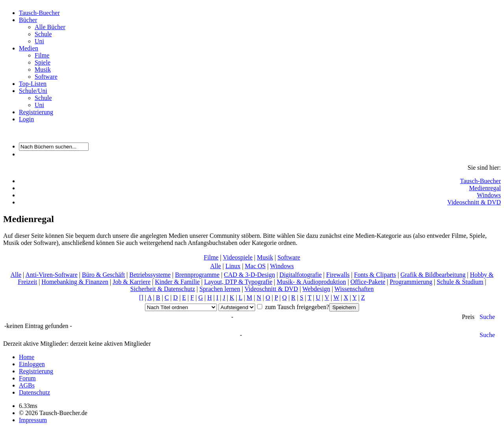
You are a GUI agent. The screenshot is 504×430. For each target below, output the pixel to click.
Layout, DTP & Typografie (238, 282)
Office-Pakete (368, 282)
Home (27, 357)
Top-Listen (33, 84)
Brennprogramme (197, 275)
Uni (39, 41)
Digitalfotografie (301, 275)
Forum (27, 378)
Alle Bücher (50, 27)
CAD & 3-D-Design (250, 275)
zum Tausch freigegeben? (296, 307)
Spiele (43, 62)
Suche (487, 317)
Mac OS (255, 266)
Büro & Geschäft (103, 275)
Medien (29, 48)
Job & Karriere (132, 282)
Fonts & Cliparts (375, 275)
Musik (43, 70)
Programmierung (411, 282)
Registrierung (36, 112)
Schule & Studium (460, 282)
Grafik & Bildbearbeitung (433, 275)
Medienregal (485, 188)
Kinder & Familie (177, 282)
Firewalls (338, 275)
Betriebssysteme (150, 275)
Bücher (28, 20)
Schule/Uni (33, 91)
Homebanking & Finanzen (75, 282)
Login (26, 119)
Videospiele (238, 257)
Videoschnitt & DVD (474, 202)
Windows (489, 195)
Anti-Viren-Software (51, 275)
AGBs (27, 385)
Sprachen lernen (220, 289)
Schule (43, 34)
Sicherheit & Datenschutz (163, 289)
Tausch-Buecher (39, 13)
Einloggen (32, 364)
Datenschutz (34, 392)
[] (141, 297)
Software (46, 77)
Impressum (33, 420)
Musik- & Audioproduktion (311, 282)
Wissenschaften (354, 289)
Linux (233, 266)
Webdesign (316, 289)
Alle (216, 266)
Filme (42, 55)
